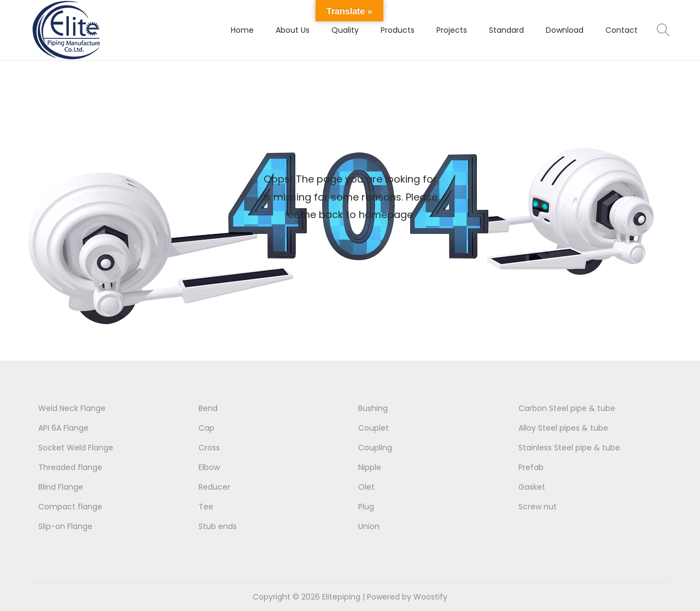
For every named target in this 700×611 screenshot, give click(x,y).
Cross (209, 448)
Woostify (430, 597)
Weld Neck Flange (72, 408)
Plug (366, 507)
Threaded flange (70, 467)
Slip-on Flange (65, 526)
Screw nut (538, 507)
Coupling (375, 448)
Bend (208, 408)
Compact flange (70, 507)
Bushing (373, 408)
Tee (206, 507)
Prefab (531, 467)
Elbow (209, 467)
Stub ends (218, 526)
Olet (366, 487)
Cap (206, 428)
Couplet (374, 428)
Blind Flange (61, 487)
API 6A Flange (63, 428)
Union (369, 526)
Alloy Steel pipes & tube (563, 428)
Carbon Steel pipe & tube (567, 408)
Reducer (214, 487)
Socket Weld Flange (76, 448)
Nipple (370, 467)
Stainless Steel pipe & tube (569, 448)
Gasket (532, 487)
